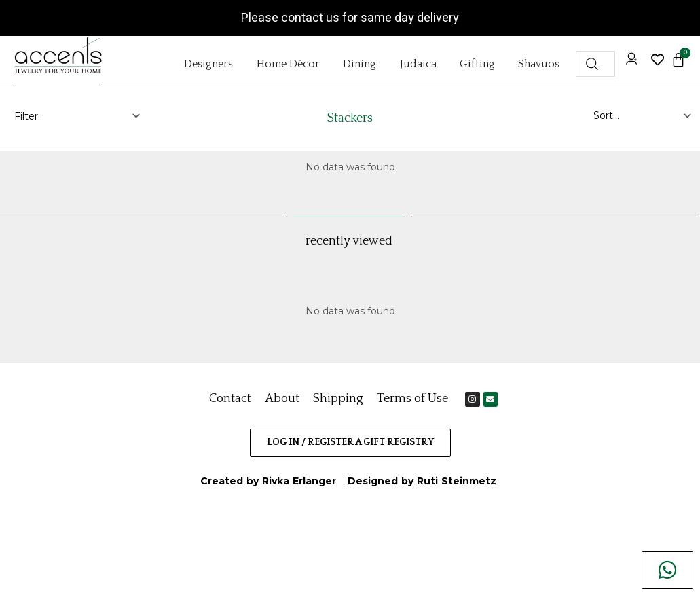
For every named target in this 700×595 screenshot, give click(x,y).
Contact (230, 399)
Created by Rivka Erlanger (270, 481)
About (282, 399)
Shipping (338, 399)
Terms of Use (412, 399)
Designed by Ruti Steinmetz (422, 481)
